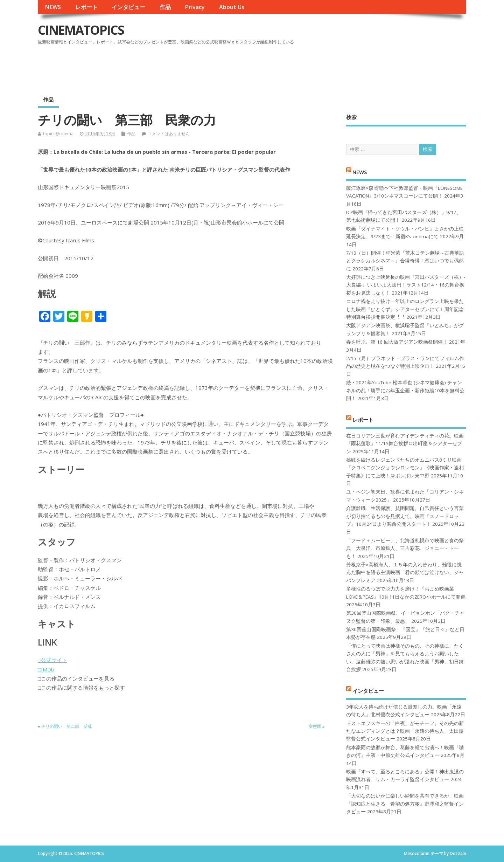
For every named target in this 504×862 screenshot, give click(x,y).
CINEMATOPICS (81, 30)
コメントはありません (169, 134)
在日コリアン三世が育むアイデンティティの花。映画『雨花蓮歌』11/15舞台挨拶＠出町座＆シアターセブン (405, 444)
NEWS (53, 7)
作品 (165, 7)
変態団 (315, 726)
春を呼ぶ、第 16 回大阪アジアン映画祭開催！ (397, 342)
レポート (86, 7)
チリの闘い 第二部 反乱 (66, 726)
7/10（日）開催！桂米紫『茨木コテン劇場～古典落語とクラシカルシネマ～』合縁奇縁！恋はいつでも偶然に (405, 261)
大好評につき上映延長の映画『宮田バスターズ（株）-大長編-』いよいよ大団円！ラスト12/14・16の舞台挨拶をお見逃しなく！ (406, 285)
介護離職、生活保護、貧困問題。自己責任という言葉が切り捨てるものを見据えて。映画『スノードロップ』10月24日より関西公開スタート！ (405, 516)
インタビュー (128, 7)
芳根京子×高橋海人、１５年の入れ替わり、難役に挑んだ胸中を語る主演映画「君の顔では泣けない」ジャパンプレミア (405, 573)
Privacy (195, 7)
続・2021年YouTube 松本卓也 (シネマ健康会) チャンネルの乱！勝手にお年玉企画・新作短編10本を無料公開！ (405, 390)
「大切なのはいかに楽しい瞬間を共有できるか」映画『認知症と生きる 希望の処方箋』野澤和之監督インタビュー (405, 804)
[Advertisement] (333, 66)
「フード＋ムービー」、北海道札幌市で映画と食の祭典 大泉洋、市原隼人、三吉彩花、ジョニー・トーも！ (405, 548)
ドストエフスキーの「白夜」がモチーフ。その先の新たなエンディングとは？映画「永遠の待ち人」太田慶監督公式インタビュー (405, 731)
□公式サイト (52, 660)
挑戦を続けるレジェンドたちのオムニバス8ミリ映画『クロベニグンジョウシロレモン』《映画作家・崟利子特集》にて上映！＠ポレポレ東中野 (405, 468)
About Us (232, 7)
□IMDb (46, 669)
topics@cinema (58, 134)
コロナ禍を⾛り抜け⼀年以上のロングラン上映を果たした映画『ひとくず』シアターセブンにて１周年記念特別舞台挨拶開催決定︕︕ (405, 309)
